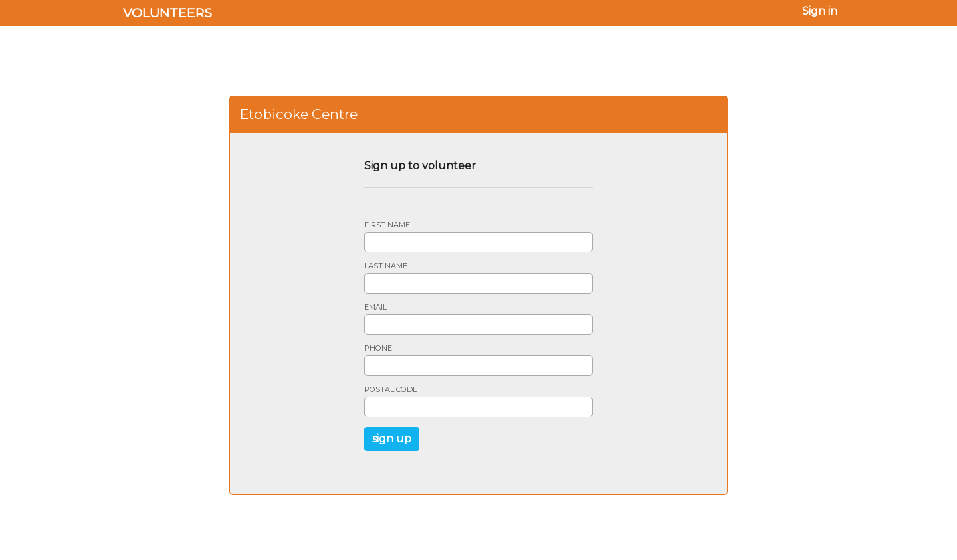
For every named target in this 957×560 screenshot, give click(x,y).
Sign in (820, 11)
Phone (378, 348)
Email (375, 307)
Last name (386, 266)
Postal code (391, 390)
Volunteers (167, 13)
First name (387, 225)
